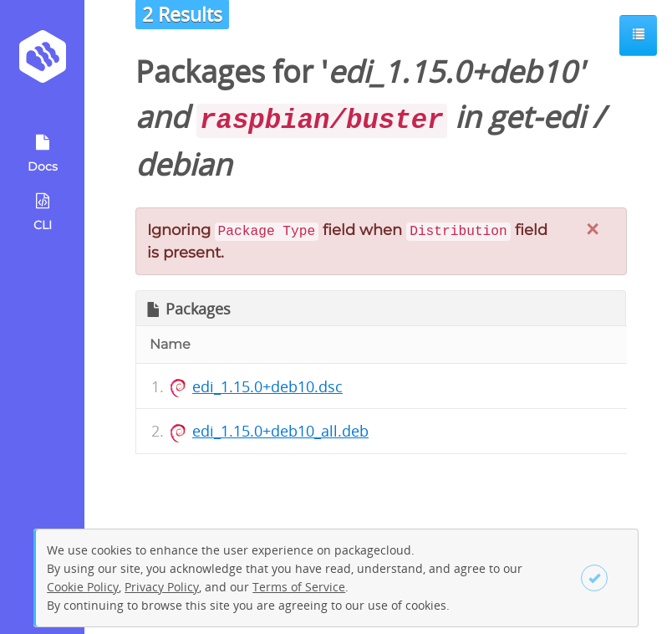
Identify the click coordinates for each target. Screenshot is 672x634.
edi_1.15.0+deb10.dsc (267, 386)
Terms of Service (299, 587)
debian (183, 164)
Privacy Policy (162, 587)
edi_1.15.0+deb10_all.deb (280, 431)
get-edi (537, 117)
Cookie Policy (83, 587)
